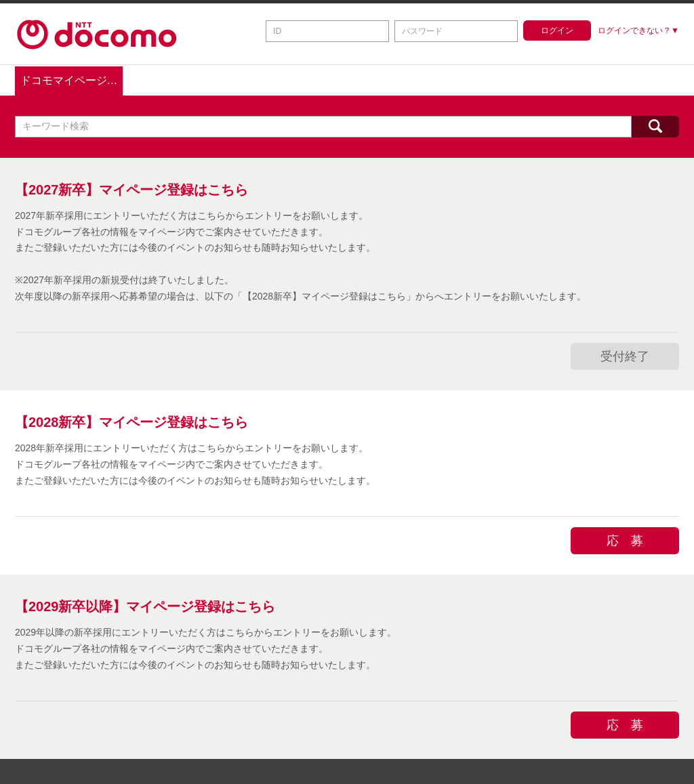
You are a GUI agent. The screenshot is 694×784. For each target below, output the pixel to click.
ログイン (557, 30)
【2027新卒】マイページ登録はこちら (132, 188)
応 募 (625, 538)
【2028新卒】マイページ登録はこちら (132, 420)
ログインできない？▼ (638, 30)
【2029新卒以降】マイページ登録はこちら (145, 604)
